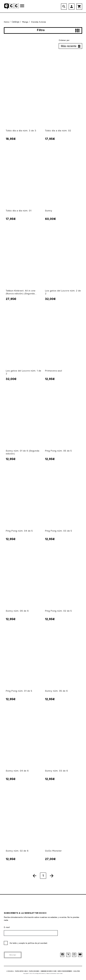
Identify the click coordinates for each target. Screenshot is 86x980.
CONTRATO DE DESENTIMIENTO (65, 971)
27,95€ (11, 299)
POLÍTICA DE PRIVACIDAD (21, 971)
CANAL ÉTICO (77, 971)
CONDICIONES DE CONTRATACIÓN (48, 971)
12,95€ (50, 379)
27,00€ (50, 859)
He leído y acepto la (29, 943)
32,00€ (50, 299)
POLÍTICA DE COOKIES (34, 971)
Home (6, 22)
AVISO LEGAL (10, 971)
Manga (25, 22)
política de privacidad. (38, 943)
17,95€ (50, 139)
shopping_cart (79, 7)
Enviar (13, 955)
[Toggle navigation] (22, 6)
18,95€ (11, 139)
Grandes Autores (38, 22)
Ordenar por (64, 40)
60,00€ (51, 219)
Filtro (58, 30)
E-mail (7, 927)
